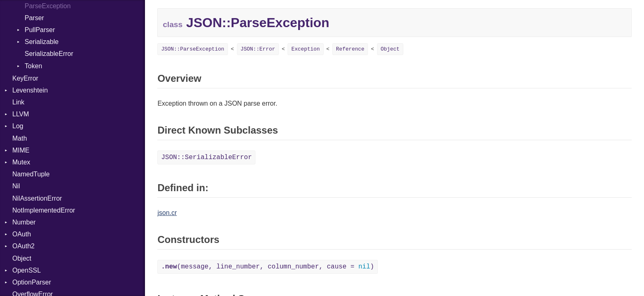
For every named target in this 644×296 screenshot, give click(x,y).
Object (22, 258)
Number (24, 222)
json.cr (167, 213)
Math (20, 138)
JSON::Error (258, 49)
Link (18, 102)
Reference (350, 49)
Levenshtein (30, 90)
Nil (16, 186)
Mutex (21, 162)
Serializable (42, 42)
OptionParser (32, 282)
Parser (34, 18)
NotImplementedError (44, 210)
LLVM (21, 114)
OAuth (22, 234)
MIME (21, 150)
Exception (305, 49)
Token (33, 66)
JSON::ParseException (193, 49)
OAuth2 (23, 246)
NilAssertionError (37, 198)
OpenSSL (26, 270)
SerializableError (49, 54)
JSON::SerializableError (206, 157)
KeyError (25, 78)
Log (18, 126)
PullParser (40, 30)
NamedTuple (31, 174)
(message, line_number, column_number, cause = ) (268, 267)
